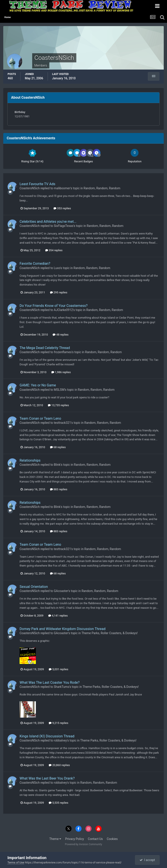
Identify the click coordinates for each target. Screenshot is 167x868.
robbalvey (60, 740)
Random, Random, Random (102, 188)
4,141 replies (58, 616)
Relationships (30, 460)
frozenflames (63, 352)
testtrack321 (63, 423)
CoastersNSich (30, 188)
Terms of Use (16, 862)
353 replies (62, 208)
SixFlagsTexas (64, 226)
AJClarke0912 (63, 310)
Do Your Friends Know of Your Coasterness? (54, 306)
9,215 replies (58, 723)
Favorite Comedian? (35, 264)
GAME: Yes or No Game (38, 385)
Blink (57, 465)
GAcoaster (61, 591)
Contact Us (95, 839)
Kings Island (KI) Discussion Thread (47, 736)
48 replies (60, 335)
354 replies (54, 250)
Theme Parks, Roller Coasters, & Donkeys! (110, 633)
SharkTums (62, 687)
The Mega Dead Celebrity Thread (45, 348)
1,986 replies (61, 372)
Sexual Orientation (34, 587)
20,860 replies (59, 765)
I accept (147, 860)
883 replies (59, 489)
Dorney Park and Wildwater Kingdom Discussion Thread (63, 629)
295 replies (59, 292)
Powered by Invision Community (84, 844)
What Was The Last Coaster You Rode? (50, 683)
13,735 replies (58, 405)
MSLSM (59, 390)
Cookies (112, 839)
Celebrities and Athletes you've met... (48, 222)
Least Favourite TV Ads (37, 184)
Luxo (57, 268)
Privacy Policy (75, 839)
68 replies (58, 447)
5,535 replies (58, 803)
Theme (55, 839)
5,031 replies (58, 669)
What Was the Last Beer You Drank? (47, 778)
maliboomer (62, 188)
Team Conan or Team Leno (40, 418)
